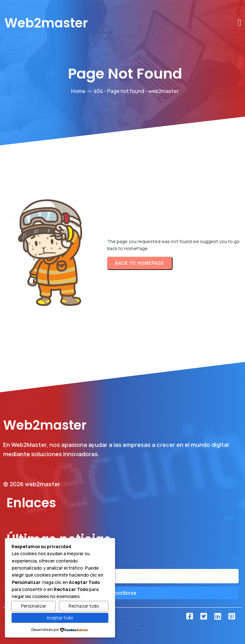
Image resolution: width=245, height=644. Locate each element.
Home (78, 91)
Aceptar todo (60, 618)
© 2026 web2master (32, 484)
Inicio (230, 518)
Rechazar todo (84, 606)
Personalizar (34, 606)
